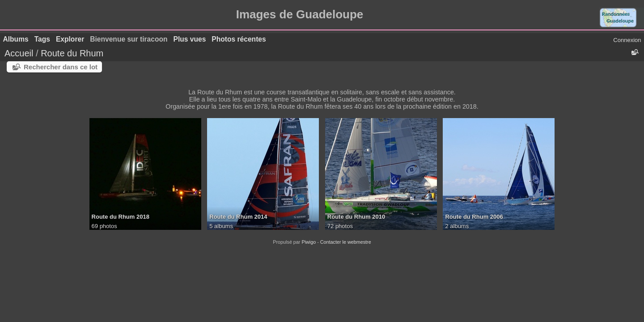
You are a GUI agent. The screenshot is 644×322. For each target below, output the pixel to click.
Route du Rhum (72, 53)
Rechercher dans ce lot (61, 67)
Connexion (627, 40)
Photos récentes (239, 39)
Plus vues (190, 39)
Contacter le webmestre (346, 242)
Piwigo (309, 242)
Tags (42, 39)
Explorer (70, 39)
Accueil (19, 53)
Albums (16, 39)
